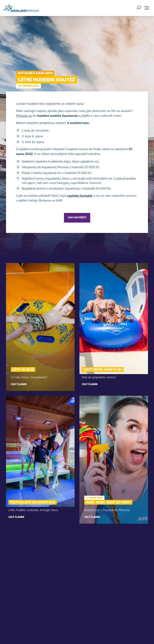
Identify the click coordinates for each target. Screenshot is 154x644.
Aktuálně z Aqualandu (35, 73)
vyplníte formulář (80, 196)
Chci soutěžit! (77, 218)
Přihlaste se (24, 116)
